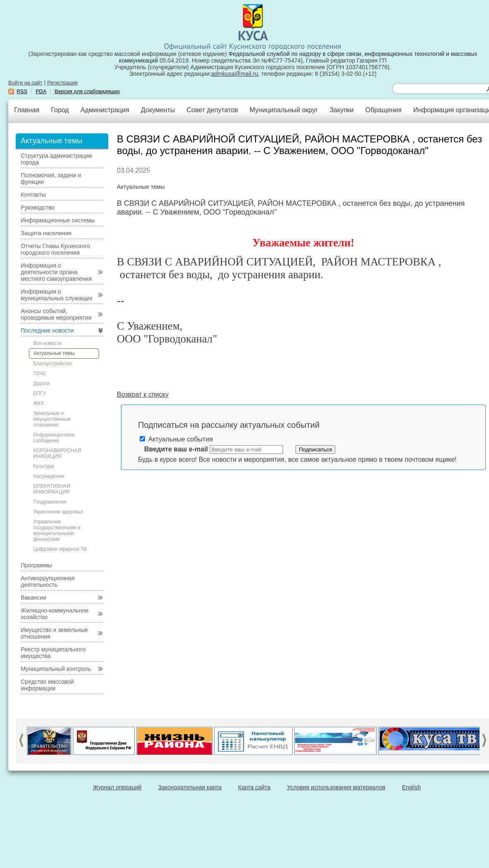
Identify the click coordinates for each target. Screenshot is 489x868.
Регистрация (63, 83)
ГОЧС (40, 374)
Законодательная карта (190, 787)
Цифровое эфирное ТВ (60, 549)
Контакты (33, 195)
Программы (36, 565)
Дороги (41, 383)
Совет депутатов (212, 110)
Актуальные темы (54, 353)
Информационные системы (58, 220)
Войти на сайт (25, 83)
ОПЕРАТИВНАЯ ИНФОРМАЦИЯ (52, 489)
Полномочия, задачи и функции (51, 178)
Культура (44, 466)
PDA (41, 92)
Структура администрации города (56, 159)
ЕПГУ (40, 393)
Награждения (49, 476)
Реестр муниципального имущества (53, 653)
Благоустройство (53, 364)
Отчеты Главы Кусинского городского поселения (56, 249)
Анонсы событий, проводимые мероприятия (56, 314)
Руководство (38, 207)
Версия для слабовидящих (87, 92)
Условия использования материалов (336, 787)
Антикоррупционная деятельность (48, 581)
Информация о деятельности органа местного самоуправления (56, 272)
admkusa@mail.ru (235, 74)
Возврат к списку (143, 394)
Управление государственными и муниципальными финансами (57, 530)
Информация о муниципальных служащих (57, 295)
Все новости (47, 343)
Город (60, 110)
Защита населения (46, 233)
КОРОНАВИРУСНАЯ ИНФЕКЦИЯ (57, 453)
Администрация (105, 110)
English (412, 787)
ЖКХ (39, 403)
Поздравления (50, 502)
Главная (27, 110)
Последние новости (47, 330)
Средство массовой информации (47, 685)
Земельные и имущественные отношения (52, 419)
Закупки (341, 110)
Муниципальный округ (284, 110)
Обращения (383, 110)
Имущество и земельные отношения (54, 633)
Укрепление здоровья (58, 512)
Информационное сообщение (54, 438)
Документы (158, 110)
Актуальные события (176, 439)
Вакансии (34, 598)
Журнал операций (117, 787)
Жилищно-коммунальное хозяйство (54, 614)
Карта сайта (254, 787)
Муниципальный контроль (56, 669)
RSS (22, 92)
